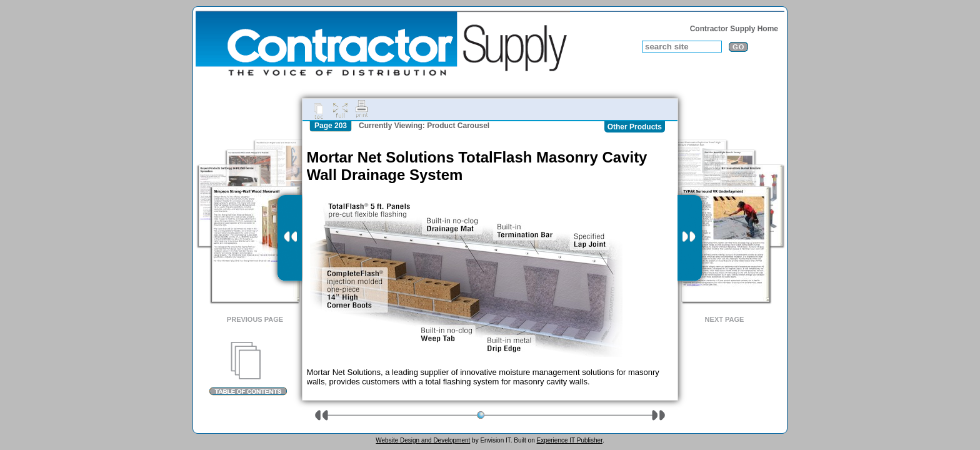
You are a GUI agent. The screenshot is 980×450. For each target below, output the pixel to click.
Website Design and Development (423, 440)
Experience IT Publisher (569, 440)
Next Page (725, 319)
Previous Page (255, 319)
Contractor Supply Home (734, 29)
